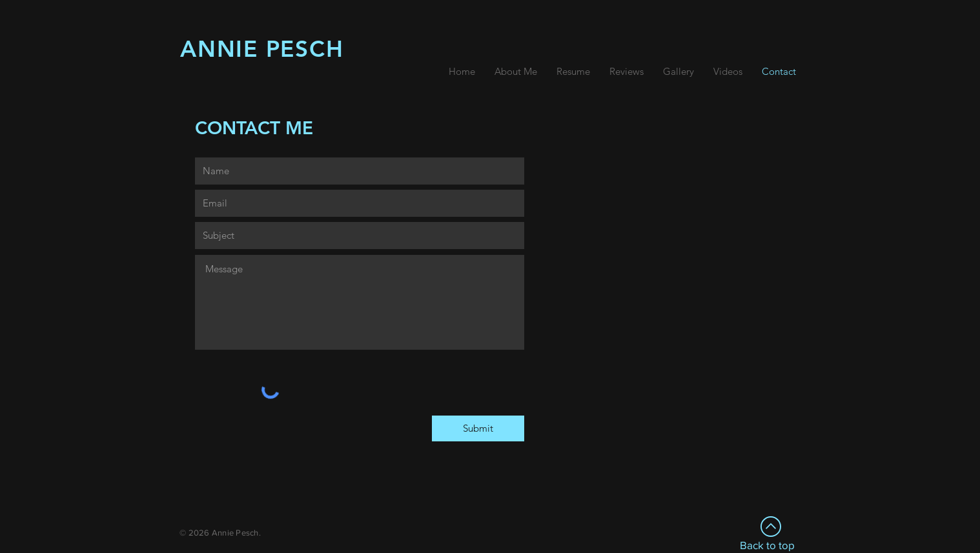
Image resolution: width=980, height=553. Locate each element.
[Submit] (478, 428)
